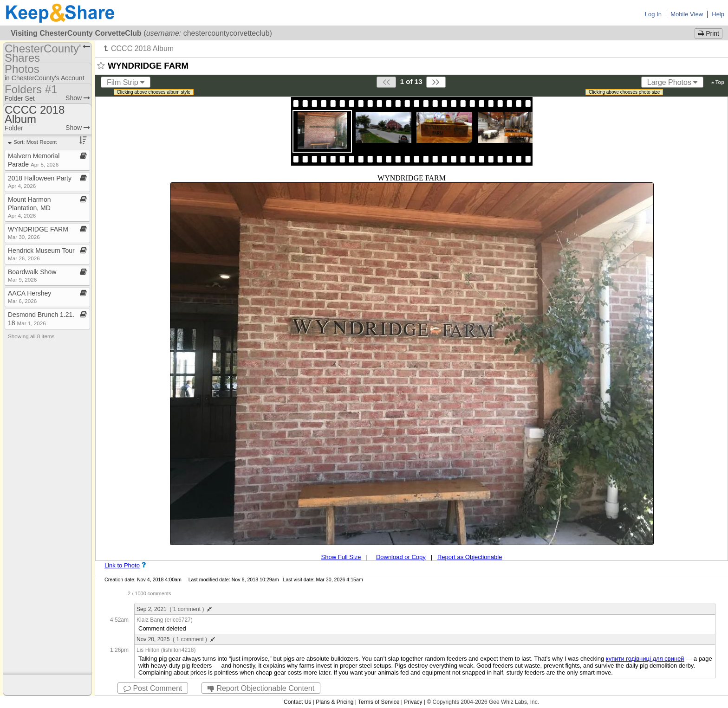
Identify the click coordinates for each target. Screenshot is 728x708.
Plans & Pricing (335, 702)
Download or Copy (401, 557)
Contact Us (297, 702)
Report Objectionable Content (261, 688)
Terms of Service (379, 702)
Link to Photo (122, 565)
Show (78, 98)
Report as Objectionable (470, 557)
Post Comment (153, 688)
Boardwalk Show (32, 275)
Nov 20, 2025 (176, 639)
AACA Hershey (29, 297)
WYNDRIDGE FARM (38, 233)
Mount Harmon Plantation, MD (29, 207)
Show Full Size (341, 557)
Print (708, 33)
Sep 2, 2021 (174, 609)
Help (718, 14)
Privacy (413, 702)
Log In (653, 14)
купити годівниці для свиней (645, 659)
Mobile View (687, 14)
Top (718, 82)
